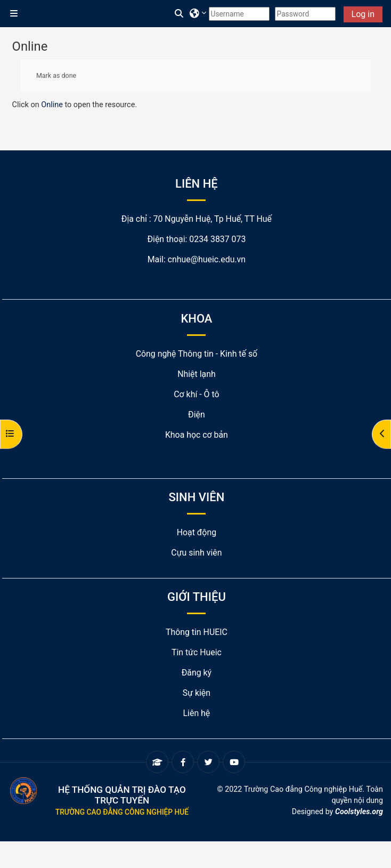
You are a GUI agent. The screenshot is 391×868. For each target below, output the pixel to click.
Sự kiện (197, 693)
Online (52, 105)
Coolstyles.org (359, 811)
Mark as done (56, 75)
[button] (180, 14)
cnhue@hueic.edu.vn (207, 259)
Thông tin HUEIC (197, 632)
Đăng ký (197, 673)
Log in (363, 14)
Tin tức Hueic (197, 652)
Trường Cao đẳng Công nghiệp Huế (122, 812)
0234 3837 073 (217, 239)
